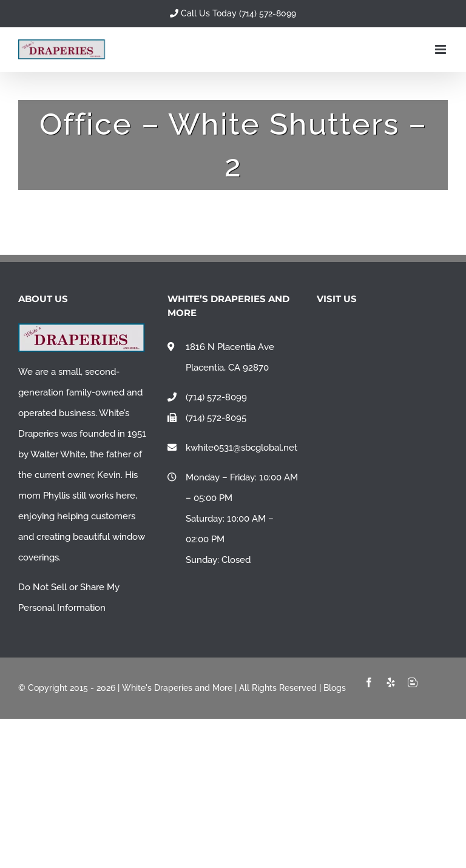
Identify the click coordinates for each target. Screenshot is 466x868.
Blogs (335, 688)
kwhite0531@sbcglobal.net (241, 448)
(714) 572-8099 (216, 397)
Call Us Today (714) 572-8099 (233, 13)
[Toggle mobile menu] (441, 49)
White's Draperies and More (177, 688)
